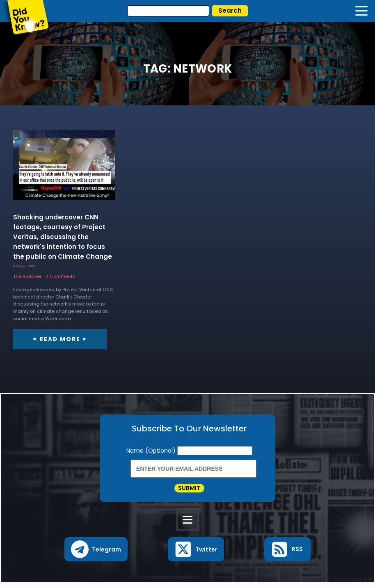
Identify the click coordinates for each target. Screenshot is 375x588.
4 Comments (61, 276)
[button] (96, 554)
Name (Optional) (152, 451)
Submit (189, 490)
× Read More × (59, 339)
